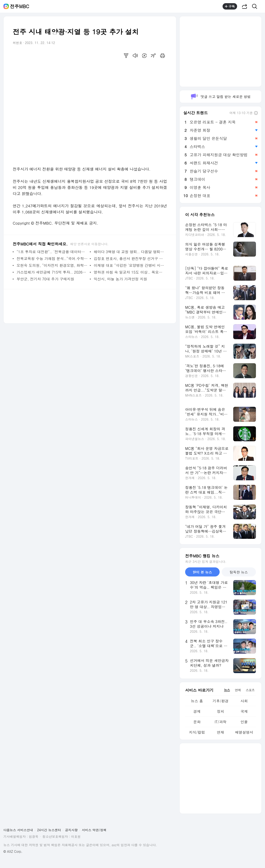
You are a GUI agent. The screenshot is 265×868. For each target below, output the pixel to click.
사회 (244, 701)
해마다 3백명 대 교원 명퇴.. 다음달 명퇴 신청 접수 (129, 252)
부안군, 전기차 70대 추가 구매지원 (45, 279)
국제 (244, 711)
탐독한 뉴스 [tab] (239, 572)
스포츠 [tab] (250, 690)
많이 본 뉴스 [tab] (202, 572)
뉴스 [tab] (227, 690)
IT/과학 (221, 722)
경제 (197, 711)
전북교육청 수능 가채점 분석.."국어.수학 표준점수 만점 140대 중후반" (52, 259)
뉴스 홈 (197, 701)
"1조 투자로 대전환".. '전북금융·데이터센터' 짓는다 (52, 252)
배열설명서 (244, 732)
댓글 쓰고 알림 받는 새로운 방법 (220, 97)
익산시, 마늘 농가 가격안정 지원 (120, 279)
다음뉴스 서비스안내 (18, 830)
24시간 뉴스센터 (49, 830)
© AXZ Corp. (13, 852)
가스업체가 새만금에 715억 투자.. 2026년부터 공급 (52, 272)
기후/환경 (221, 701)
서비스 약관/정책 (94, 830)
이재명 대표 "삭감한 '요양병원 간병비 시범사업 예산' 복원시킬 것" (129, 265)
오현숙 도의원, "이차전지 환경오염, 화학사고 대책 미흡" (52, 265)
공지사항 (71, 830)
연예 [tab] (238, 690)
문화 (197, 722)
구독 (230, 6)
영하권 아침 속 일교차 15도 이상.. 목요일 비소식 (129, 272)
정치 (221, 711)
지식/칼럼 (197, 732)
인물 (244, 722)
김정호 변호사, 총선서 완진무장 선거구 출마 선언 (129, 259)
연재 (221, 732)
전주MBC (20, 6)
